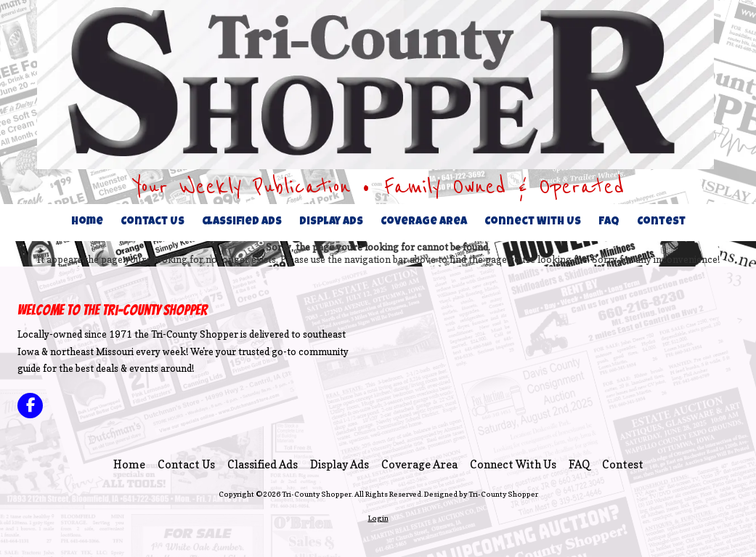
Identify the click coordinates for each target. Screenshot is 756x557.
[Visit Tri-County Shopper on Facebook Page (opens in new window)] (30, 406)
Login (378, 518)
